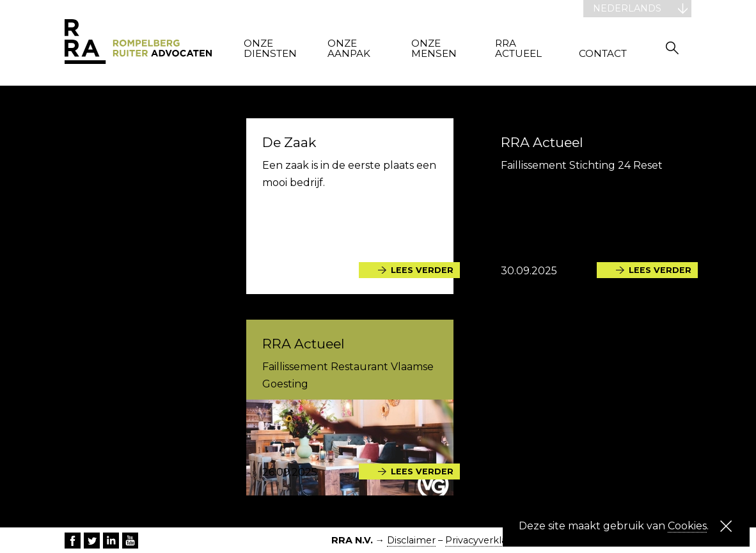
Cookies (687, 526)
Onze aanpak (349, 49)
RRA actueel (518, 49)
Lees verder (422, 270)
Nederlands (627, 8)
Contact (603, 54)
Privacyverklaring (485, 540)
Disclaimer (411, 540)
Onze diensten (270, 49)
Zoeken (672, 48)
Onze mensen (434, 49)
